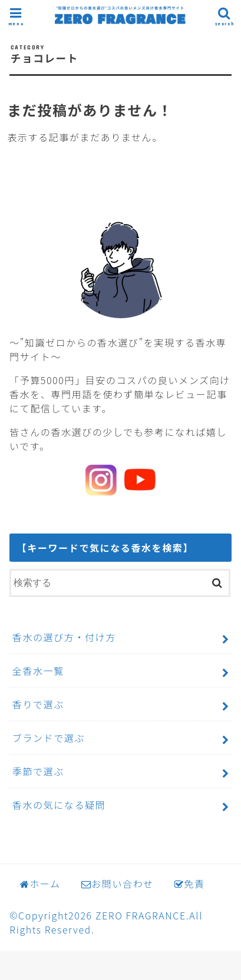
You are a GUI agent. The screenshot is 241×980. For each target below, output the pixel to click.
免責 (190, 884)
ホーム (40, 884)
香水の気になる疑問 (59, 805)
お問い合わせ (118, 884)
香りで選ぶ (38, 704)
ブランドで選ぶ (49, 738)
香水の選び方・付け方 (64, 637)
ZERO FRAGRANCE (141, 915)
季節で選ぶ (38, 771)
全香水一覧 (38, 671)
